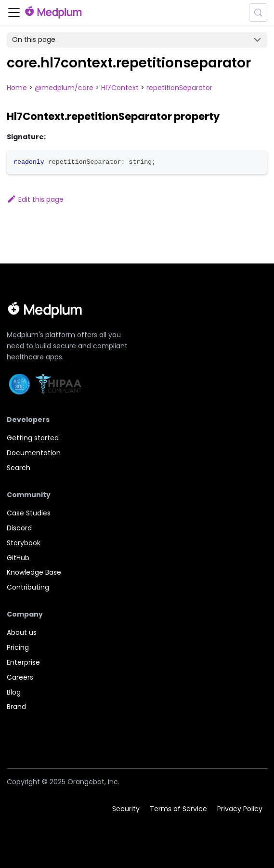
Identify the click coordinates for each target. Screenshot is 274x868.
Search (19, 468)
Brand (16, 707)
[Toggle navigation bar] (14, 13)
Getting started (33, 438)
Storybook (24, 543)
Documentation (34, 453)
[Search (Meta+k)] (258, 13)
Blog (14, 692)
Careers (20, 677)
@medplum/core (64, 88)
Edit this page (35, 199)
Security (126, 808)
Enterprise (23, 662)
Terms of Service (178, 808)
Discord (19, 528)
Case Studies (29, 513)
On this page (34, 39)
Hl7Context (120, 88)
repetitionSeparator (179, 88)
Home (17, 88)
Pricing (18, 647)
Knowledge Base (34, 572)
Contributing (28, 587)
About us (22, 632)
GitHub (18, 558)
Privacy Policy (240, 808)
